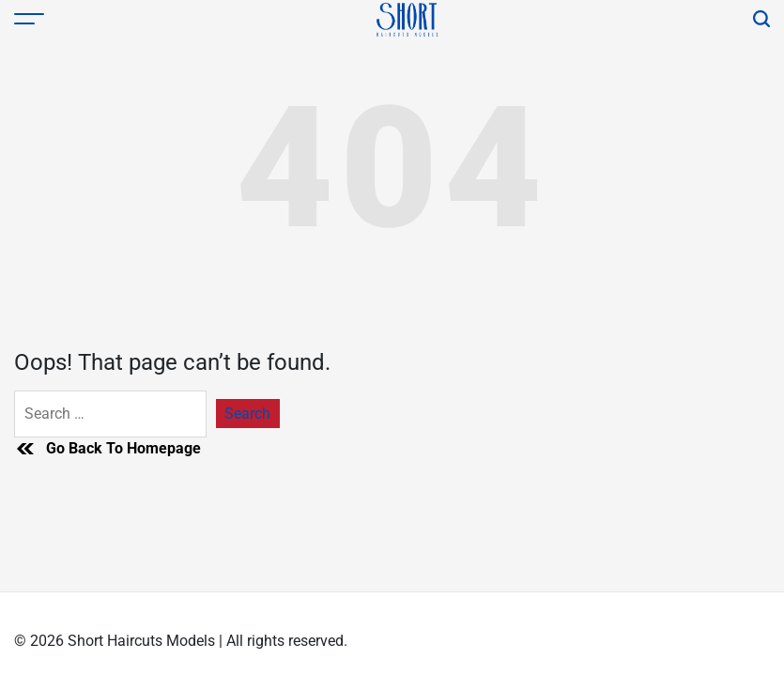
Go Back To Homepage (108, 449)
